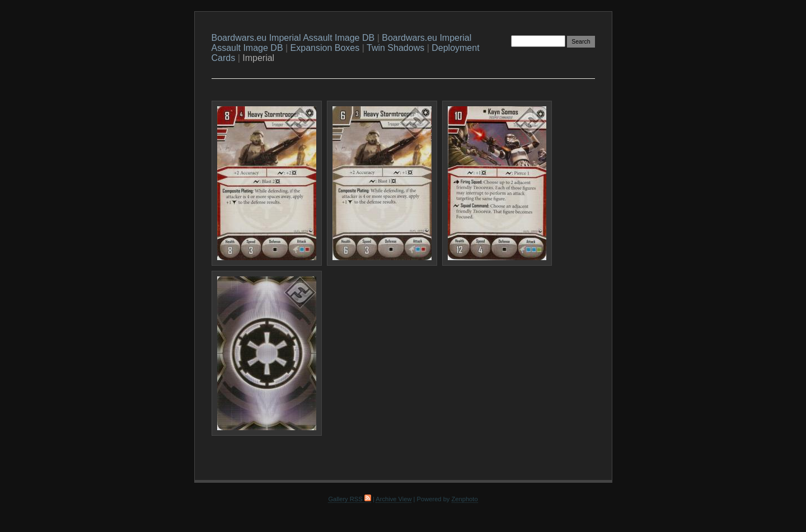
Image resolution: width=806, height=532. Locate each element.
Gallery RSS (349, 499)
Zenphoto (465, 499)
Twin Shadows (395, 48)
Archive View (393, 499)
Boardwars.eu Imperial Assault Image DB (293, 38)
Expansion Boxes (325, 48)
